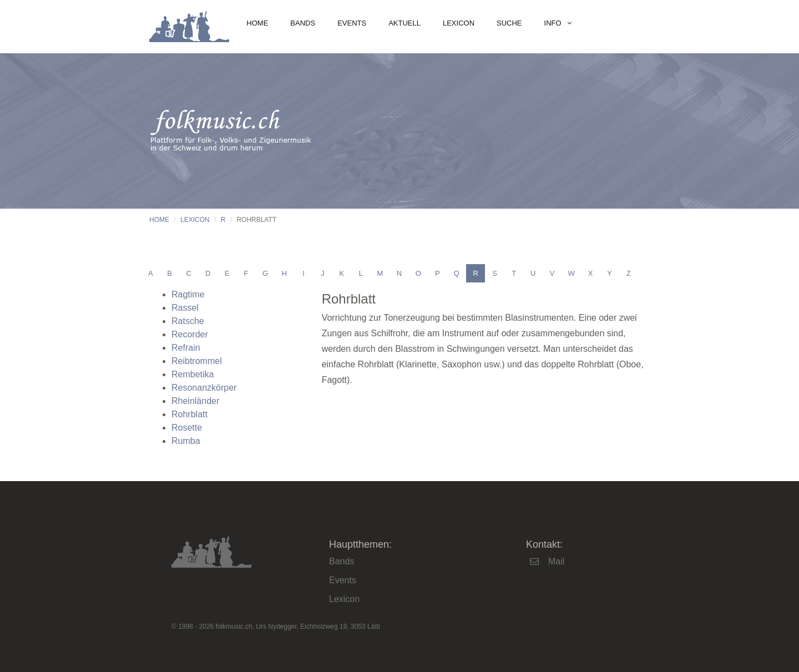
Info (553, 23)
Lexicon (459, 23)
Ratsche (188, 321)
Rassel (185, 308)
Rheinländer (195, 401)
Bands (303, 23)
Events (352, 23)
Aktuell (404, 23)
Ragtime (188, 294)
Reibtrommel (197, 361)
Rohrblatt (189, 414)
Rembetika (193, 374)
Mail (556, 561)
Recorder (190, 334)
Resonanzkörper (204, 388)
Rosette (187, 428)
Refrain (186, 348)
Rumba (186, 441)
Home (257, 23)
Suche (509, 23)
